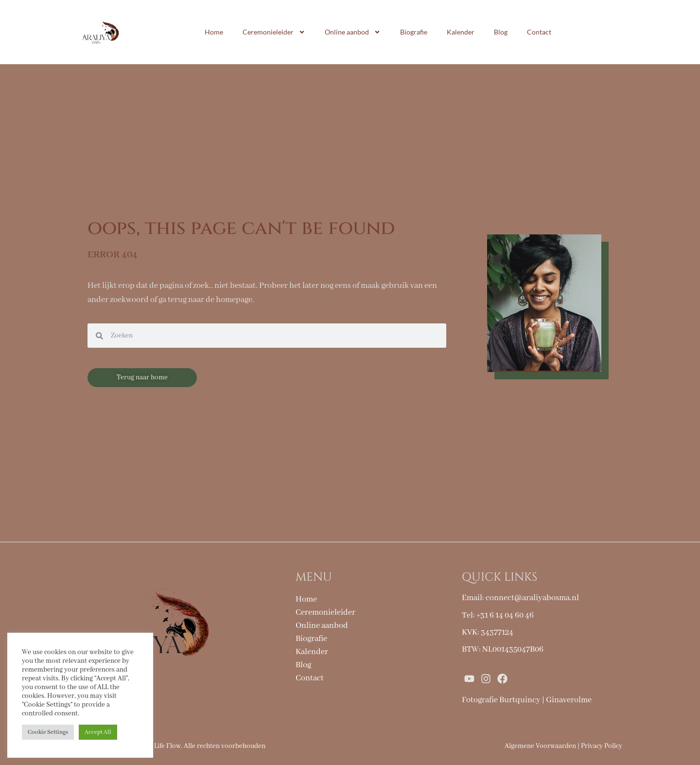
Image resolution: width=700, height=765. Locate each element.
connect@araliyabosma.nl (532, 598)
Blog (501, 32)
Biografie (414, 32)
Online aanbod (353, 32)
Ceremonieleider (274, 32)
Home (214, 32)
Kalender (461, 32)
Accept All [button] (98, 732)
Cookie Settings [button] (48, 732)
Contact (539, 32)
